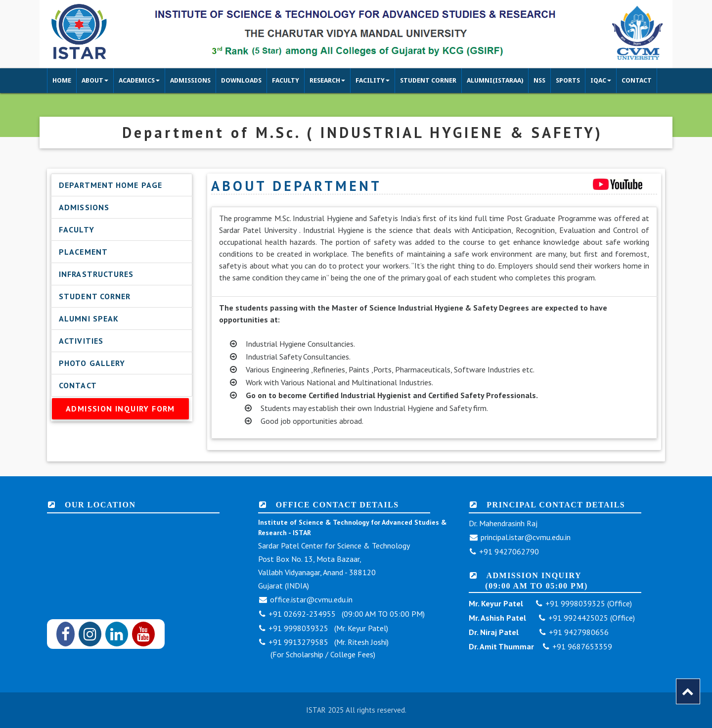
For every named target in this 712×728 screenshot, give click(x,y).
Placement (83, 252)
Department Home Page (111, 185)
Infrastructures (96, 274)
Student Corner (95, 296)
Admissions (84, 207)
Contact (78, 385)
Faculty (77, 229)
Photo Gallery (92, 363)
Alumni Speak (89, 318)
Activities (81, 341)
